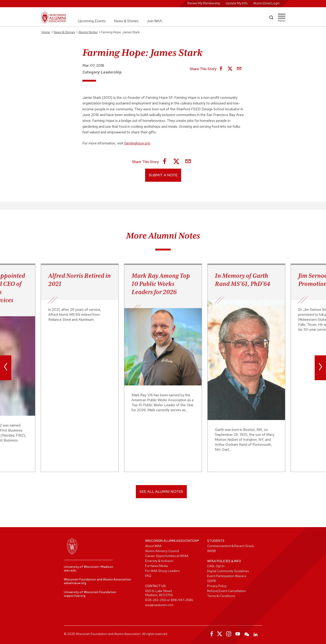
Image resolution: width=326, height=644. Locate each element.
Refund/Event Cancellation (227, 591)
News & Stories (126, 21)
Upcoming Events (92, 21)
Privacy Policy (217, 586)
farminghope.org (137, 143)
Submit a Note (163, 175)
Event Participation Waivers (227, 576)
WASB (211, 551)
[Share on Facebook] (221, 69)
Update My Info (237, 3)
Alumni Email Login (266, 3)
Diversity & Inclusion (159, 561)
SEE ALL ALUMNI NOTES (161, 492)
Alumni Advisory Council (162, 551)
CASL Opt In (216, 566)
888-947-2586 (182, 600)
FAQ (148, 576)
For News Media (156, 566)
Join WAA (154, 21)
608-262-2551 (156, 600)
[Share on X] (230, 69)
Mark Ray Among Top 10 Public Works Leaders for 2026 (161, 284)
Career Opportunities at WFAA (167, 556)
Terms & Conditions (221, 596)
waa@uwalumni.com (159, 605)
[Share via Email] (239, 69)
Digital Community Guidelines (228, 571)
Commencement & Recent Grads (230, 546)
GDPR (212, 581)
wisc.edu (70, 570)
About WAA (153, 546)
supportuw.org (75, 596)
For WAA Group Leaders (162, 571)
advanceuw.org (75, 583)
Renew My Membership (204, 3)
